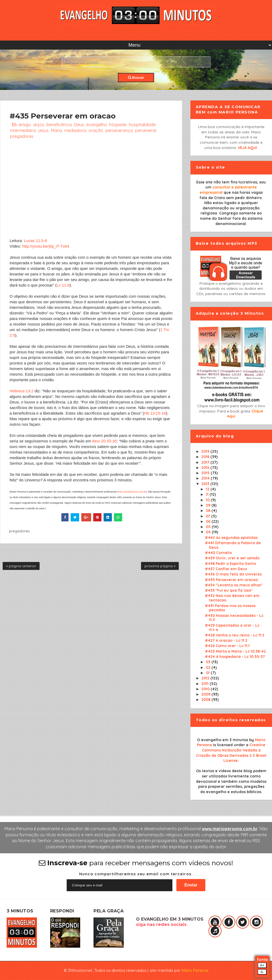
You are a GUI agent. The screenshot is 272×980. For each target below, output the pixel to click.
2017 (206, 462)
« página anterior (21, 566)
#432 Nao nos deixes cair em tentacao (232, 598)
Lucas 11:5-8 (35, 241)
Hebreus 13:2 (22, 391)
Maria (56, 130)
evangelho (97, 125)
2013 (206, 484)
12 (208, 489)
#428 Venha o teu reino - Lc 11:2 (235, 635)
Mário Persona (195, 970)
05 (209, 527)
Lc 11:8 (63, 285)
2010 (206, 689)
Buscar (136, 78)
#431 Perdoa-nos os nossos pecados (230, 608)
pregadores (22, 136)
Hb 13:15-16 (155, 413)
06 (209, 521)
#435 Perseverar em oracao (231, 580)
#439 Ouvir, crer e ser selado (232, 558)
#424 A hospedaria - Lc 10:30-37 (235, 657)
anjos (39, 125)
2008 (206, 700)
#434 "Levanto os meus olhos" (234, 585)
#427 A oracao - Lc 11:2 (226, 640)
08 (209, 511)
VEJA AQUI (247, 148)
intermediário (23, 130)
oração (96, 130)
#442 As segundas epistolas (231, 538)
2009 (206, 694)
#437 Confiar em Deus (226, 569)
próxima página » (160, 566)
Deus (79, 125)
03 (209, 662)
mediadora (75, 130)
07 (209, 516)
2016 (206, 468)
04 (209, 532)
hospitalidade (142, 125)
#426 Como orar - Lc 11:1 (227, 646)
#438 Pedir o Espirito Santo (231, 564)
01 (208, 673)
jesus (44, 130)
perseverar (146, 130)
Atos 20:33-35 (104, 441)
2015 (206, 473)
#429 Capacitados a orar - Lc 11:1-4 (232, 628)
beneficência (59, 125)
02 (209, 667)
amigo (25, 125)
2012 (206, 678)
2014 (206, 478)
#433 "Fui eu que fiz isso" (229, 590)
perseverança (119, 130)
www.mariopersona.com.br (132, 492)
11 (208, 494)
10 (208, 500)
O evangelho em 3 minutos (223, 740)
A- (262, 972)
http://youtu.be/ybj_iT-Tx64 (46, 246)
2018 (206, 457)
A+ (262, 965)
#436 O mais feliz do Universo (233, 574)
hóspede (118, 125)
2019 (206, 451)
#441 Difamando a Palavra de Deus (233, 545)
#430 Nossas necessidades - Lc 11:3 (234, 618)
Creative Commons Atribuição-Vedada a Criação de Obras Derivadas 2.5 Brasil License (231, 753)
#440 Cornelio (218, 553)
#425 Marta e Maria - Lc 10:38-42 (235, 651)
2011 (205, 684)
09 (209, 505)
